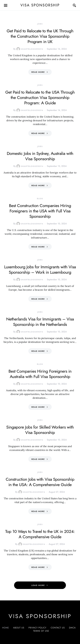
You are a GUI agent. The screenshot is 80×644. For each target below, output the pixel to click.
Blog (40, 198)
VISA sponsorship (40, 5)
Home (6, 628)
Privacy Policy (37, 628)
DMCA (72, 628)
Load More (38, 585)
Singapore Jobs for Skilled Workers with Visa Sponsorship (40, 430)
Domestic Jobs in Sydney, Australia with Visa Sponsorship (40, 156)
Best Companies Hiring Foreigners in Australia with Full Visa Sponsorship (40, 374)
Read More (38, 72)
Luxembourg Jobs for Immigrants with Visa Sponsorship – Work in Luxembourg (40, 269)
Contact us (58, 628)
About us (19, 628)
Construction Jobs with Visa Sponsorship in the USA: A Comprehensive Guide (40, 482)
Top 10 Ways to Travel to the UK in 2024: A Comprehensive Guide (40, 534)
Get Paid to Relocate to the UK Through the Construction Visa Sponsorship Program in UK (40, 36)
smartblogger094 (30, 49)
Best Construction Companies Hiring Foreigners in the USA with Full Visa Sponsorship (40, 211)
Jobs (40, 24)
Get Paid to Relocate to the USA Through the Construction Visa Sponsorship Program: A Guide (40, 97)
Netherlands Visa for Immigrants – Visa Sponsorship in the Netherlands (40, 322)
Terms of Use (41, 631)
